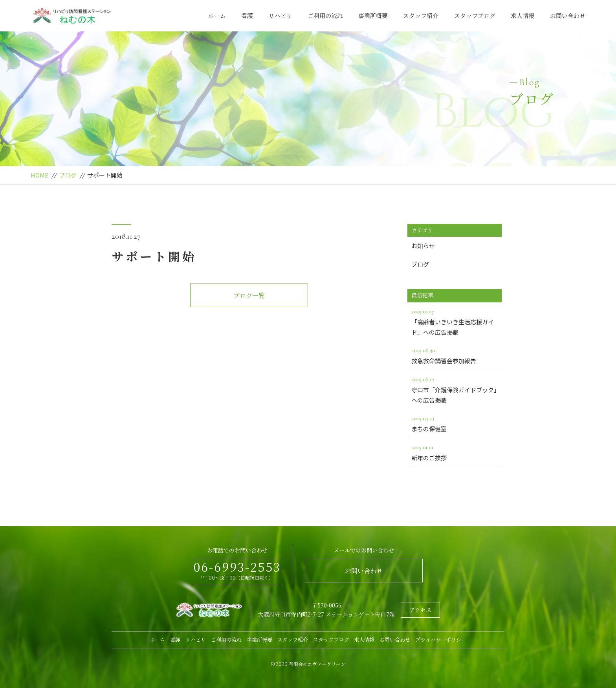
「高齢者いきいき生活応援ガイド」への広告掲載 (455, 321)
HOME (39, 175)
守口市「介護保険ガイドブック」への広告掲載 (455, 389)
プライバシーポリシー (441, 640)
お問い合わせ (568, 16)
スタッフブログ (475, 16)
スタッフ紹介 (421, 16)
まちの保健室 (455, 423)
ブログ (68, 175)
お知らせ (423, 246)
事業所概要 (373, 16)
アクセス (420, 610)
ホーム (217, 16)
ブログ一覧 (249, 296)
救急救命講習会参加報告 (455, 355)
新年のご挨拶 (455, 452)
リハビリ (280, 16)
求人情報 (522, 16)
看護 (247, 16)
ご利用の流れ (325, 16)
